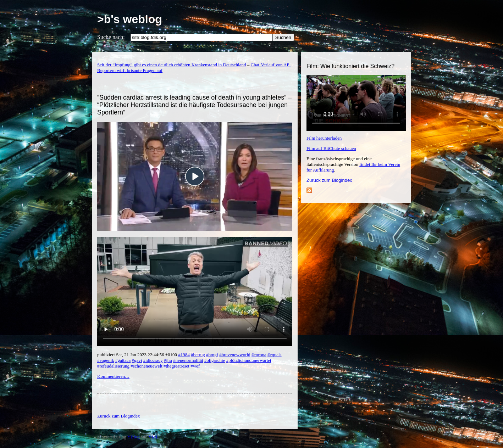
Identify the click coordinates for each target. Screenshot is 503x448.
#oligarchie (215, 360)
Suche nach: (111, 37)
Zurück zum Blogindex (329, 180)
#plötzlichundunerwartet (249, 360)
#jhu (168, 360)
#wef (195, 366)
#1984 (184, 355)
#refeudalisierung (113, 366)
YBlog (134, 437)
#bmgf (212, 355)
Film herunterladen (324, 138)
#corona (259, 355)
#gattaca (123, 360)
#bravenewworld (235, 355)
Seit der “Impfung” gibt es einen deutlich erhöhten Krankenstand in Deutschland (172, 65)
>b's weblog (130, 19)
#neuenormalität (188, 360)
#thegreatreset (176, 366)
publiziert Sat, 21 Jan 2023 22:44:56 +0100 (138, 355)
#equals (275, 355)
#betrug (198, 355)
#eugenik (106, 360)
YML (153, 437)
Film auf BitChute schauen (331, 148)
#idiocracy (153, 360)
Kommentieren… (113, 376)
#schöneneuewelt (147, 366)
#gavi (137, 360)
